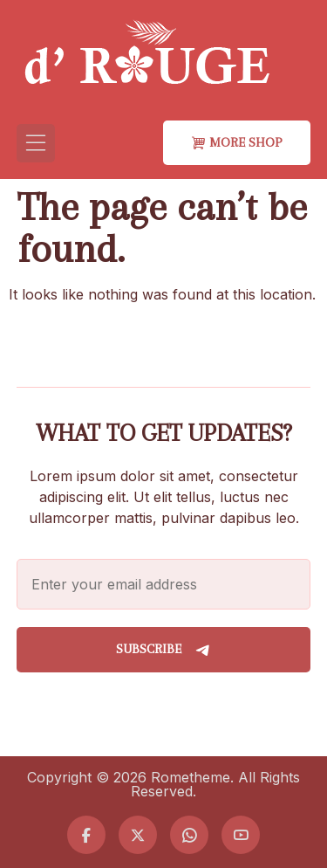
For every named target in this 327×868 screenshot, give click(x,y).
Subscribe (164, 650)
